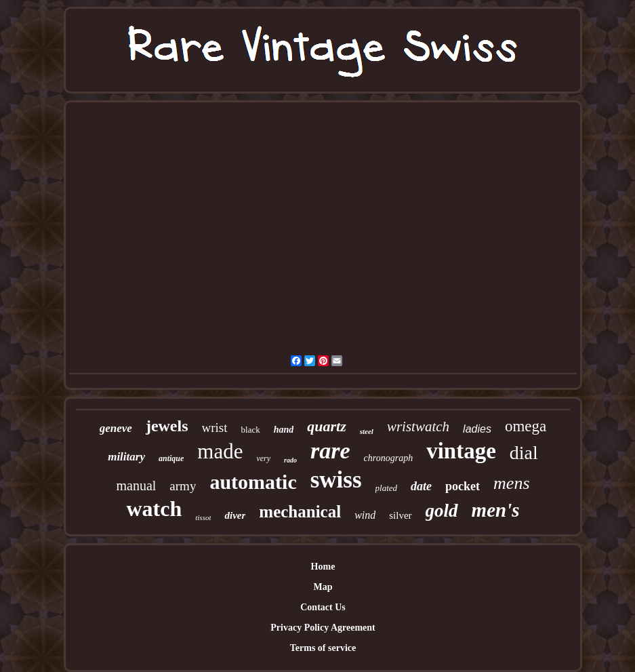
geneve (116, 428)
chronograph (389, 458)
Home (323, 567)
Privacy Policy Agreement (323, 628)
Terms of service (323, 648)
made (220, 451)
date (421, 486)
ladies (477, 429)
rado (290, 460)
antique (171, 458)
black (251, 430)
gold (442, 511)
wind (365, 515)
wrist (215, 428)
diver (235, 515)
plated (387, 488)
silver (400, 515)
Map (323, 587)
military (126, 457)
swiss (336, 480)
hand (284, 430)
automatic (253, 482)
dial (524, 453)
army (183, 486)
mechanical (300, 512)
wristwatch (418, 427)
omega (526, 426)
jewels (167, 426)
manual (136, 486)
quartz (326, 426)
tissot (203, 517)
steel (367, 431)
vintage (461, 451)
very (263, 458)
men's (496, 510)
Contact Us (323, 607)
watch (154, 509)
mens (511, 483)
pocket (463, 486)
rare (330, 451)
